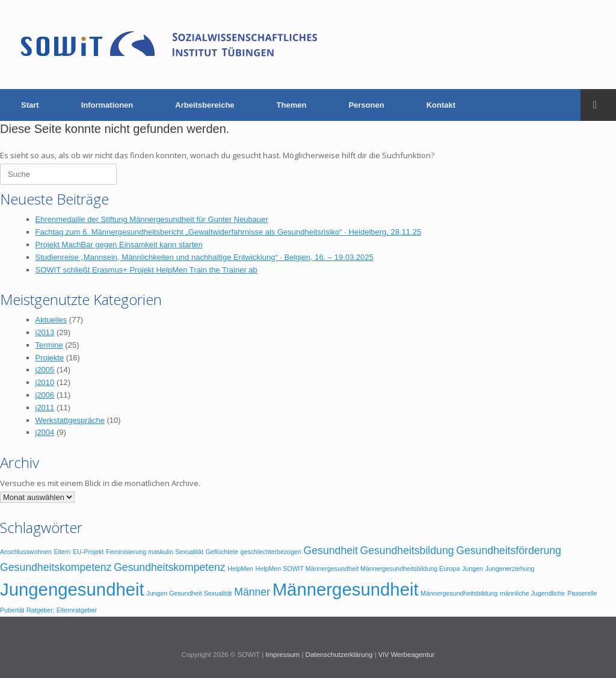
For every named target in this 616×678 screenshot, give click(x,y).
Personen (366, 105)
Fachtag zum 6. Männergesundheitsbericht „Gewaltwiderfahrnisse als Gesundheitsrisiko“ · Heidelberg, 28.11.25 (229, 232)
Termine (49, 345)
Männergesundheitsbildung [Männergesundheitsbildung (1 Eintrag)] (459, 593)
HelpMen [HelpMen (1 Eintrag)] (240, 569)
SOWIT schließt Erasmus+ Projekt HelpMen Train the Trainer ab (146, 270)
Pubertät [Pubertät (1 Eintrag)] (12, 610)
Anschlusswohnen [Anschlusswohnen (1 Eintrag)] (26, 552)
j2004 (45, 432)
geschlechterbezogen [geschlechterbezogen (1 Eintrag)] (271, 552)
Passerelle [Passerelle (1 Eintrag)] (582, 593)
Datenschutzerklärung (339, 655)
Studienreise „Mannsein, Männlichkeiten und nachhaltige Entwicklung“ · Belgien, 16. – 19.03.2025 (205, 257)
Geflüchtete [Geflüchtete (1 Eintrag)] (222, 552)
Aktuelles (51, 320)
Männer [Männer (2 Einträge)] (252, 592)
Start (30, 105)
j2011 (45, 408)
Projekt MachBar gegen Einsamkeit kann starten (119, 245)
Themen (292, 105)
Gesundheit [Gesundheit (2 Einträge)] (331, 550)
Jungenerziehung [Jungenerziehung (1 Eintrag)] (510, 569)
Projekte (50, 358)
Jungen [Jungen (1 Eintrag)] (473, 569)
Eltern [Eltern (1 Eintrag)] (63, 552)
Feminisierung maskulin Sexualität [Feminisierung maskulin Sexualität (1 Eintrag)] (155, 552)
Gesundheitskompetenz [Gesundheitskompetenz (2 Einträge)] (170, 567)
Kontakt (441, 105)
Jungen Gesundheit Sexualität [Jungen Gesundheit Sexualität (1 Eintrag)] (189, 593)
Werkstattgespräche (70, 420)
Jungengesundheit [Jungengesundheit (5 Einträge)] (72, 589)
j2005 (45, 370)
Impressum (282, 655)
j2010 (45, 382)
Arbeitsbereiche (205, 105)
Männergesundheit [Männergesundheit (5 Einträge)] (346, 589)
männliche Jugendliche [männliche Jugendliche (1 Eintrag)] (532, 593)
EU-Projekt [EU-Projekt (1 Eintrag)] (88, 552)
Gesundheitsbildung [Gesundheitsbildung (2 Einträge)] (407, 550)
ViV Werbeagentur (407, 655)
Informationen (107, 105)
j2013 (45, 332)
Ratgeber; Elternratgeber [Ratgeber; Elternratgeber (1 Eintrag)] (62, 610)
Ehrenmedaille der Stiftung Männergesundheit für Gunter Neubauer (152, 219)
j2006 (45, 395)
